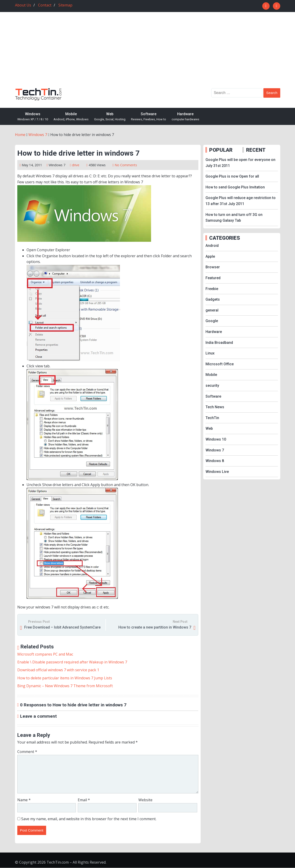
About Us (23, 5)
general (212, 310)
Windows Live (217, 472)
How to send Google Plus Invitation (235, 187)
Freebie (212, 289)
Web (110, 117)
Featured (213, 278)
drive (76, 165)
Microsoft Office (220, 364)
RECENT (256, 150)
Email (84, 800)
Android (212, 246)
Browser (213, 267)
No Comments (126, 165)
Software (149, 117)
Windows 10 (216, 439)
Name (24, 800)
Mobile (71, 117)
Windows (33, 117)
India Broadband (219, 343)
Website (145, 800)
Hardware (185, 117)
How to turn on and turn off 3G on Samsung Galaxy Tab (234, 218)
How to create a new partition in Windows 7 (155, 627)
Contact (45, 5)
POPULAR (221, 150)
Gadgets (213, 299)
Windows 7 (57, 165)
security (212, 386)
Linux (210, 353)
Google (212, 321)
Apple (210, 256)
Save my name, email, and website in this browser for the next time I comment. (89, 819)
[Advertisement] (148, 54)
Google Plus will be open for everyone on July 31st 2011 (240, 163)
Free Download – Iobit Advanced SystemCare (62, 627)
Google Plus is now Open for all (232, 176)
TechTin (212, 418)
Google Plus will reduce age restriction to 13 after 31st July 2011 (241, 201)
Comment (27, 752)
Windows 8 (215, 461)
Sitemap (65, 5)
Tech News (215, 407)
